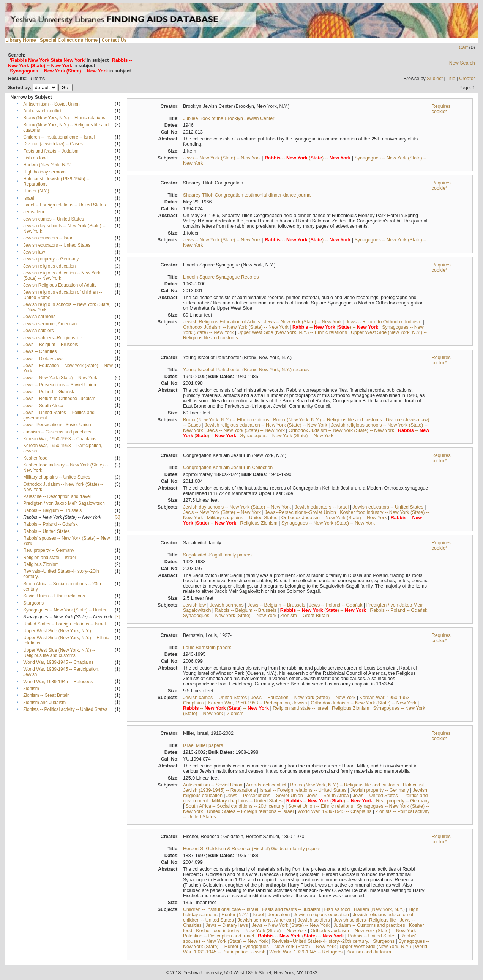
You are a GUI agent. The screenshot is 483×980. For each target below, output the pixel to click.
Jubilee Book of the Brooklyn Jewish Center (229, 118)
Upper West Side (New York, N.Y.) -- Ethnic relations (292, 332)
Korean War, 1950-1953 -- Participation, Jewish (258, 703)
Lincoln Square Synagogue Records (221, 277)
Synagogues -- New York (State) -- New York (287, 436)
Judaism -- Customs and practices (57, 432)
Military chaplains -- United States (57, 477)
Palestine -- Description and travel (57, 496)
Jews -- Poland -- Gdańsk (49, 392)
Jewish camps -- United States (54, 219)
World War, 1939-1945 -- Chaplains (58, 662)
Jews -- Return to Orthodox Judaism (59, 399)
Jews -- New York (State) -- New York (60, 378)
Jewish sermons (39, 317)
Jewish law (34, 252)
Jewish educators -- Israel (49, 238)
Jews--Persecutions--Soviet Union (57, 425)
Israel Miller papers (203, 745)
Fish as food (36, 158)
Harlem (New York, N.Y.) (47, 165)
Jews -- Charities (40, 351)
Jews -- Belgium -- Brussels (51, 345)
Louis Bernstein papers (207, 648)
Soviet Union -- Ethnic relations (54, 596)
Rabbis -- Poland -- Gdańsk (51, 524)
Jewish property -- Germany (51, 259)
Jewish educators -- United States (57, 245)
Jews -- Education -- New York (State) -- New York (303, 698)
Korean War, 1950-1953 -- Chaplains (60, 439)
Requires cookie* (441, 109)
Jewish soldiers (38, 331)
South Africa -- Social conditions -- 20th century (235, 806)
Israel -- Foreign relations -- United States (64, 205)
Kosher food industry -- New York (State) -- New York (251, 931)
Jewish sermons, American (50, 324)
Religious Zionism (41, 564)
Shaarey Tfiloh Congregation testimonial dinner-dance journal (247, 195)
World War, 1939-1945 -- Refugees (58, 682)
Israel (29, 198)
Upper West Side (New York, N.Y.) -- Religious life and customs (59, 653)
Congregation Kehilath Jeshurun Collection (228, 468)
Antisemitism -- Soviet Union (51, 104)
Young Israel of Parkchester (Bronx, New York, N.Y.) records (246, 370)
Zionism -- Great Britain (46, 695)
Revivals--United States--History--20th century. (320, 941)
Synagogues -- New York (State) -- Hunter (65, 610)
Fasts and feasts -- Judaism (51, 151)
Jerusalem (34, 212)
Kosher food (35, 458)
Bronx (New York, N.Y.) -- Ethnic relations (64, 118)
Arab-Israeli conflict (42, 111)
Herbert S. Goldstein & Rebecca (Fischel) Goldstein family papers (252, 849)
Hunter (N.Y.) (36, 191)
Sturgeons (33, 603)
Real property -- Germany (49, 550)
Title (451, 79)
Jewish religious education (49, 266)
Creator (467, 79)
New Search (462, 63)
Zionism (31, 689)
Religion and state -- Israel (49, 558)
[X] (117, 517)
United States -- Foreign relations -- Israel (64, 624)
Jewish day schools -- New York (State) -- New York (237, 507)
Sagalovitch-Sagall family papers (217, 555)
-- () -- (308, 158)
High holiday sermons (45, 172)
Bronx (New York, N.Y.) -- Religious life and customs (328, 420)
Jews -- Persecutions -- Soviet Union (60, 385)
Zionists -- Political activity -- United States (65, 709)
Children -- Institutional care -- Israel (59, 137)
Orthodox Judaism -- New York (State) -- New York (236, 327)
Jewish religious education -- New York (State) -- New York (266, 425)
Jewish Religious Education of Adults (60, 285)
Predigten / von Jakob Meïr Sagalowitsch (64, 503)
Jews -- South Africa (43, 406)
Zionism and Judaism (44, 703)
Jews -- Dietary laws (43, 359)
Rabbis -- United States (46, 531)
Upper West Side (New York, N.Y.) (57, 631)
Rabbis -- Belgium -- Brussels (52, 510)
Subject (435, 79)
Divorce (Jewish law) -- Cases (53, 144)
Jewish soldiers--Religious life (53, 338)
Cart (463, 47)
